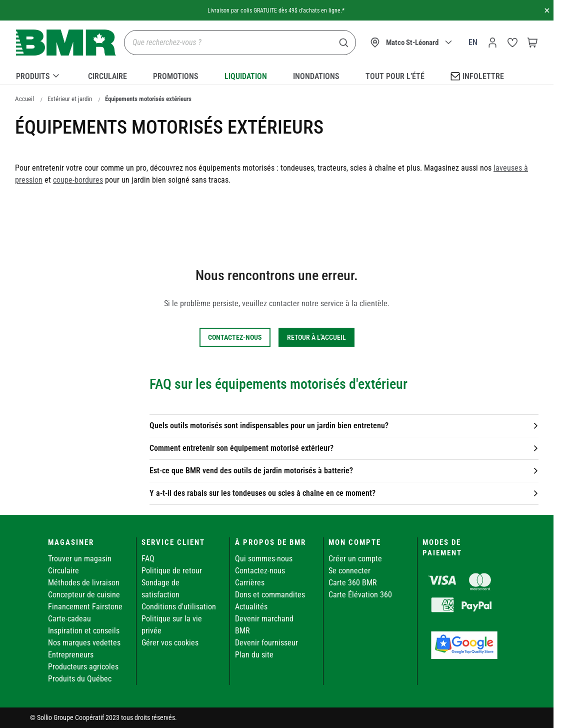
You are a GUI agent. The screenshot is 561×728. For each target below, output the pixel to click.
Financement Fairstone (85, 607)
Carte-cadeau (69, 619)
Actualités (251, 607)
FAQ (148, 559)
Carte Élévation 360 (360, 595)
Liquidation (246, 76)
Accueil (24, 99)
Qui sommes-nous (264, 559)
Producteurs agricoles (83, 667)
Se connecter (349, 571)
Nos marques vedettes (84, 643)
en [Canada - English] (473, 42)
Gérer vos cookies (170, 643)
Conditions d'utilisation (179, 607)
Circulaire (107, 76)
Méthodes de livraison (84, 583)
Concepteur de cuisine (84, 595)
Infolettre (477, 76)
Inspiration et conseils (84, 631)
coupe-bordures (78, 180)
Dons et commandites (270, 595)
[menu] (277, 75)
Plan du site (254, 655)
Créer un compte (355, 559)
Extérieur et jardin (70, 99)
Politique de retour (172, 571)
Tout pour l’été (395, 76)
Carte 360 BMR (353, 583)
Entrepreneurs (71, 655)
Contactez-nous (260, 571)
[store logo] (66, 43)
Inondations (316, 76)
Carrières (250, 583)
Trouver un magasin (80, 559)
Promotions (176, 76)
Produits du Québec (80, 679)
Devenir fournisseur (266, 643)
